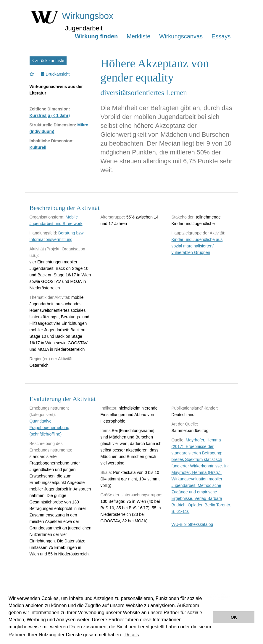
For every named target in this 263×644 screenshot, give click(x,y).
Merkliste (138, 36)
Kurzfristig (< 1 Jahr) (50, 115)
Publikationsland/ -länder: (195, 408)
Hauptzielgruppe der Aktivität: (199, 233)
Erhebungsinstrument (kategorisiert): (49, 411)
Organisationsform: (47, 217)
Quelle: (178, 440)
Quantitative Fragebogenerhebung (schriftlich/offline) (50, 428)
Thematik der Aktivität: (50, 297)
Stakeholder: (183, 217)
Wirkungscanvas (181, 36)
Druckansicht (55, 74)
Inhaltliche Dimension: (52, 141)
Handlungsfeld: (43, 233)
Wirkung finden (96, 36)
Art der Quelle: (185, 424)
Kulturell (38, 147)
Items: (106, 431)
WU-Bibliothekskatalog (192, 524)
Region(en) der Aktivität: (52, 359)
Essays (221, 36)
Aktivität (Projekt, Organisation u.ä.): (57, 252)
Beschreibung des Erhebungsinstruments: (51, 447)
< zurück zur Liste (48, 61)
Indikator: (109, 408)
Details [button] (132, 635)
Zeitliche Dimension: (50, 109)
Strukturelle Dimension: (53, 125)
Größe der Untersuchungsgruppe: (131, 495)
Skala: (106, 472)
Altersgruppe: (113, 217)
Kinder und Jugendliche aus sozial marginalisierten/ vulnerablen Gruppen (197, 246)
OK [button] (234, 617)
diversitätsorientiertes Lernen (144, 93)
